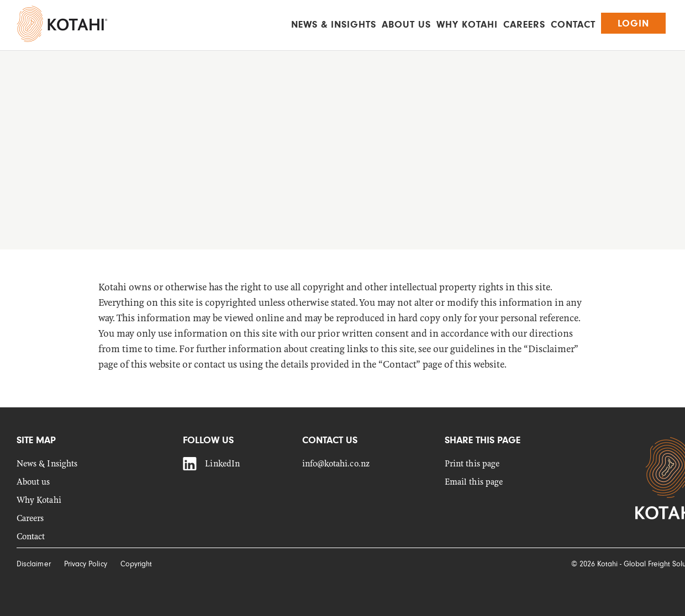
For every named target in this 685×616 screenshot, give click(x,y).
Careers (524, 24)
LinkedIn (222, 464)
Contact (573, 24)
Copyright (136, 564)
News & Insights (334, 24)
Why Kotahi (467, 24)
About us (406, 24)
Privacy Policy (86, 564)
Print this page (472, 464)
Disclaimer (34, 564)
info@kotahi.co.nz (336, 464)
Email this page (474, 482)
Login (633, 23)
